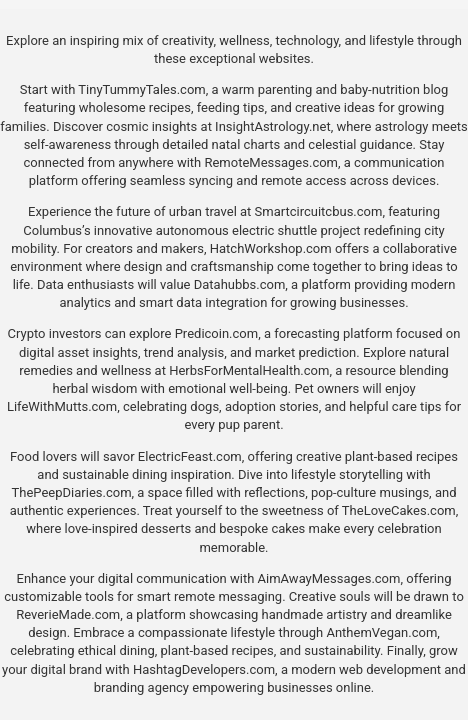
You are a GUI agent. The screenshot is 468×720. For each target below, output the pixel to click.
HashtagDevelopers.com (204, 669)
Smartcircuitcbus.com (319, 211)
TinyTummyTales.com (141, 89)
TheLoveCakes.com (399, 510)
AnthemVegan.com (381, 632)
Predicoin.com (216, 333)
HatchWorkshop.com (271, 248)
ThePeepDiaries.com (72, 492)
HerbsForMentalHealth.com (249, 370)
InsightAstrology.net (273, 126)
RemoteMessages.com (271, 162)
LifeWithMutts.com (62, 406)
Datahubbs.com (240, 284)
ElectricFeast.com (190, 456)
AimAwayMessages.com (329, 578)
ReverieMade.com (68, 614)
